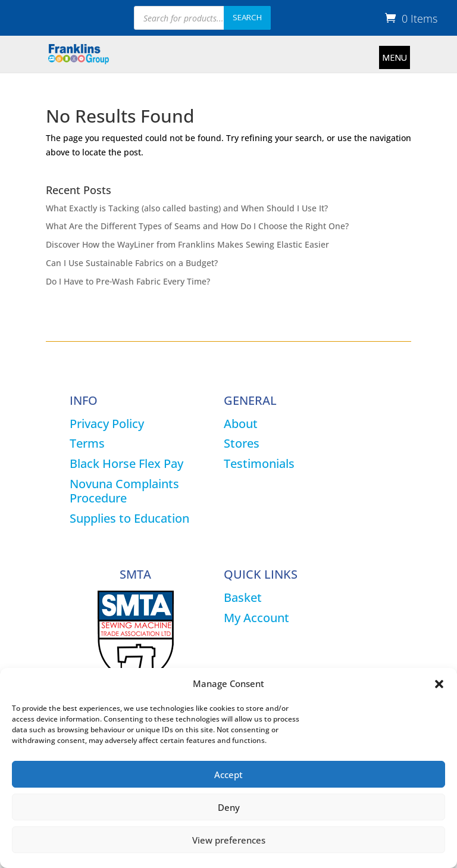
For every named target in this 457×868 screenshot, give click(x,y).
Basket (243, 597)
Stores (242, 443)
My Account (256, 618)
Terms (87, 443)
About (241, 424)
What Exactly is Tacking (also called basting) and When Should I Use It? (187, 208)
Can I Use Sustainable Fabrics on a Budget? (132, 263)
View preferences (229, 840)
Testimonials (259, 463)
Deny (229, 807)
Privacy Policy (107, 424)
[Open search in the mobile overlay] (202, 18)
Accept (228, 775)
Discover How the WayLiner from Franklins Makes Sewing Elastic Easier (187, 244)
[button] (439, 684)
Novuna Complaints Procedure (124, 491)
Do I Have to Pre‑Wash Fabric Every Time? (128, 281)
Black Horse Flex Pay (126, 463)
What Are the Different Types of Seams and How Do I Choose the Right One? (197, 226)
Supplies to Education (129, 518)
